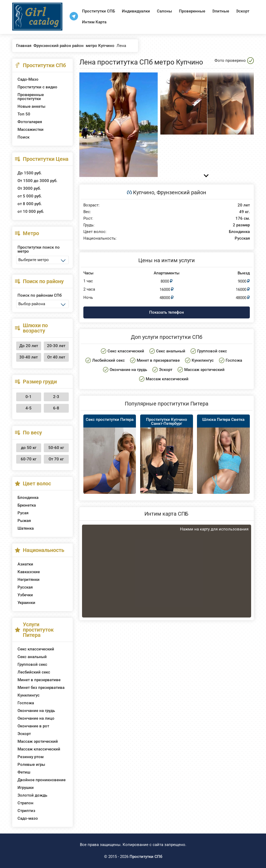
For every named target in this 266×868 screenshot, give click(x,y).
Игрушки (26, 788)
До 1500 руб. (30, 173)
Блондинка (28, 498)
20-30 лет (56, 346)
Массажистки (31, 129)
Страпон (25, 803)
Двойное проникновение (42, 780)
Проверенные (192, 11)
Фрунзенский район (181, 192)
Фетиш (24, 772)
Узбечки (25, 595)
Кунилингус (29, 695)
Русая (23, 513)
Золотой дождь (32, 795)
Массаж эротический (38, 741)
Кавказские (29, 572)
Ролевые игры (31, 765)
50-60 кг (56, 448)
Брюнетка (27, 505)
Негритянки (29, 580)
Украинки (26, 603)
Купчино (144, 192)
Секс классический (36, 649)
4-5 (29, 408)
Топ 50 (24, 114)
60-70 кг (29, 459)
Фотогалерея (30, 122)
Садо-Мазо (28, 79)
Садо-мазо (28, 818)
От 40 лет (56, 357)
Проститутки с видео (37, 87)
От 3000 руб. (29, 188)
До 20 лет (29, 346)
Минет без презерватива (41, 688)
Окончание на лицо (36, 718)
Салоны (164, 11)
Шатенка (26, 528)
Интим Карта (94, 22)
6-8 (56, 408)
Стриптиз (26, 811)
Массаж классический (39, 749)
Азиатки (25, 564)
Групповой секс (32, 664)
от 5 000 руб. (30, 196)
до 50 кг (29, 448)
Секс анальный (32, 657)
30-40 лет (29, 357)
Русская (25, 587)
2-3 (56, 397)
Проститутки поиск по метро (39, 249)
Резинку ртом (31, 757)
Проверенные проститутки (31, 97)
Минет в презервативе (39, 680)
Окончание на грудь (36, 711)
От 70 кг (56, 459)
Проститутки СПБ (98, 11)
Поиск (23, 137)
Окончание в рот (33, 726)
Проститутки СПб (146, 857)
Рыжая (24, 521)
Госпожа (26, 703)
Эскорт (243, 11)
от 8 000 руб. (30, 204)
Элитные (221, 11)
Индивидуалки (136, 11)
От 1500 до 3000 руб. (37, 181)
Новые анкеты (31, 106)
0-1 (29, 397)
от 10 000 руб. (31, 211)
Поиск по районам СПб (40, 295)
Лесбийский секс (34, 672)
